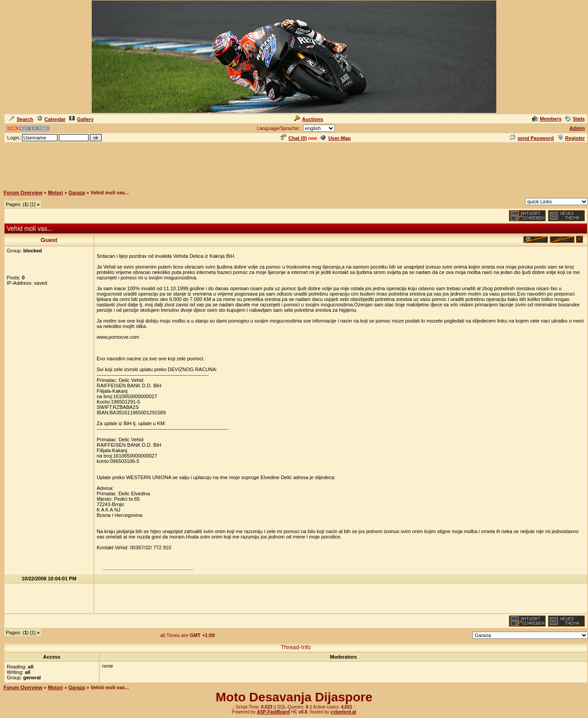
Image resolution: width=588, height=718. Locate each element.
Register (571, 138)
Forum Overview (23, 193)
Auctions (309, 119)
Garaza (77, 193)
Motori (55, 193)
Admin (577, 128)
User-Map (336, 138)
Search (21, 119)
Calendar (51, 119)
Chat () (294, 138)
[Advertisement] (294, 164)
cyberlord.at (343, 712)
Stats (575, 119)
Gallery (81, 119)
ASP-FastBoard (273, 712)
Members (547, 119)
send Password (532, 138)
